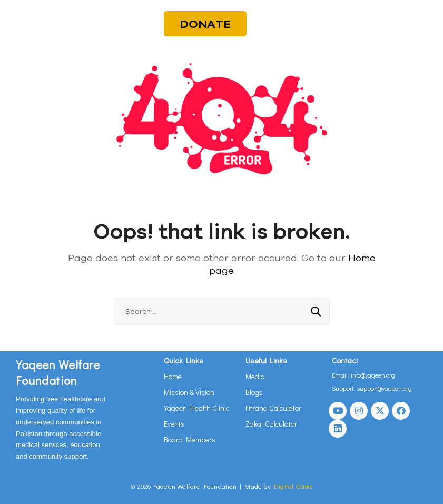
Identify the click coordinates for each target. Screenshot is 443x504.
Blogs (254, 392)
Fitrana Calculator (273, 408)
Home (173, 376)
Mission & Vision (189, 392)
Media (255, 376)
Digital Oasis (293, 486)
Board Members (190, 439)
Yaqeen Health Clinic (196, 408)
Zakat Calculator (271, 424)
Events (174, 424)
